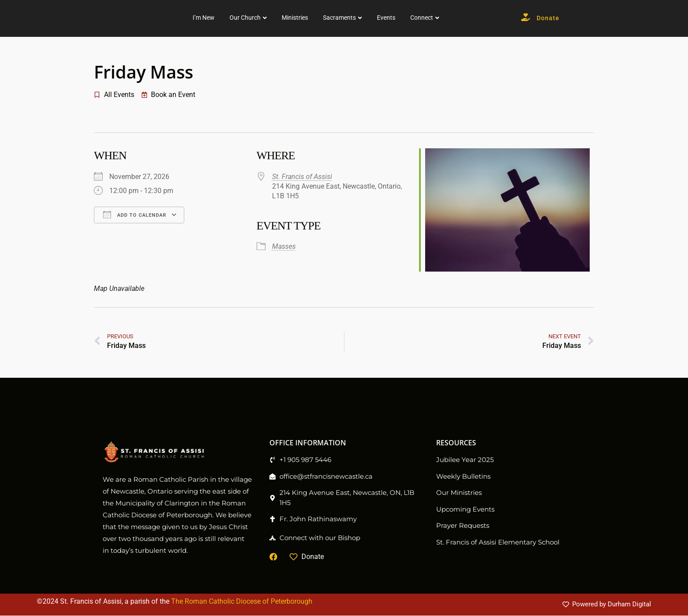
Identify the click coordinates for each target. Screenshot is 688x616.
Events (453, 18)
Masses (284, 247)
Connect (489, 18)
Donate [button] (574, 18)
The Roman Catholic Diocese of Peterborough (242, 602)
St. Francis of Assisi (302, 177)
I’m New (271, 18)
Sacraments (407, 18)
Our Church (312, 18)
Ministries (362, 18)
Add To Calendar (135, 215)
